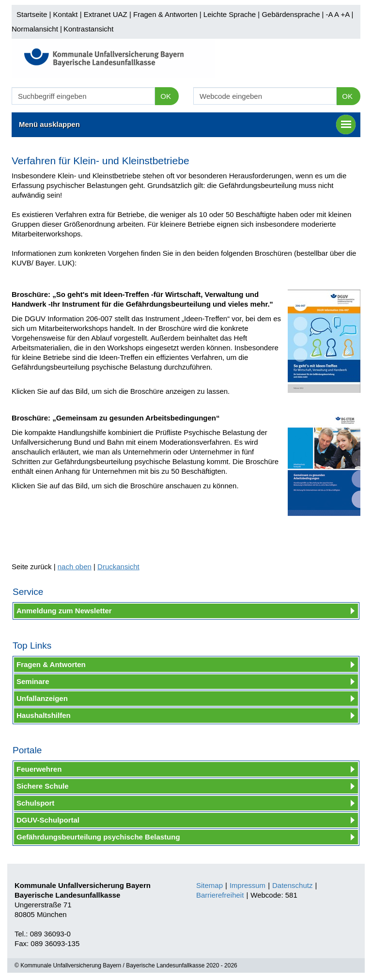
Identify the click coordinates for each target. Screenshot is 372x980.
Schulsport (35, 803)
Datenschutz (292, 885)
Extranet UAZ (106, 14)
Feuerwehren (39, 769)
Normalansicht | (37, 29)
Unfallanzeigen (42, 698)
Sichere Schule (43, 786)
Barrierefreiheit (220, 895)
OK (166, 96)
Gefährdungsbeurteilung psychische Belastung (98, 837)
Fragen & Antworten (165, 14)
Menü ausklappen (187, 124)
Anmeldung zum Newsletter (64, 611)
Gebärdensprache (291, 14)
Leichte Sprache (230, 14)
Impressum (248, 885)
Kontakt (66, 14)
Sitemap (209, 885)
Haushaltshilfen (44, 715)
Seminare (33, 681)
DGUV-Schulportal (48, 820)
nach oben (75, 567)
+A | (346, 14)
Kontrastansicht (88, 29)
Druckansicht (118, 567)
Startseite (32, 14)
